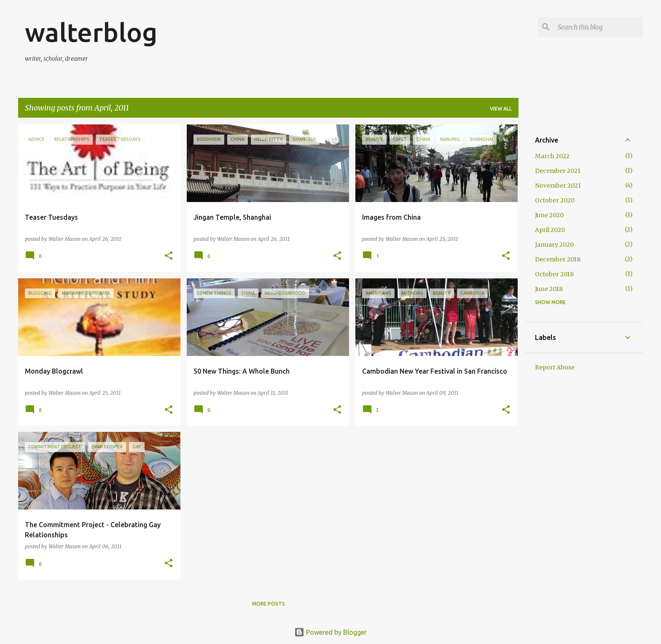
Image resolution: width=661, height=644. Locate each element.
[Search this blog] (599, 27)
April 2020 (550, 230)
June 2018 (549, 289)
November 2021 (558, 186)
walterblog (91, 32)
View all (501, 109)
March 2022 (552, 156)
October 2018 (554, 274)
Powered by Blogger (330, 632)
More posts (269, 604)
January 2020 (554, 245)
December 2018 (558, 259)
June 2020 (549, 215)
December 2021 (558, 171)
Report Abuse (555, 367)
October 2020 (555, 200)
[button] (169, 256)
